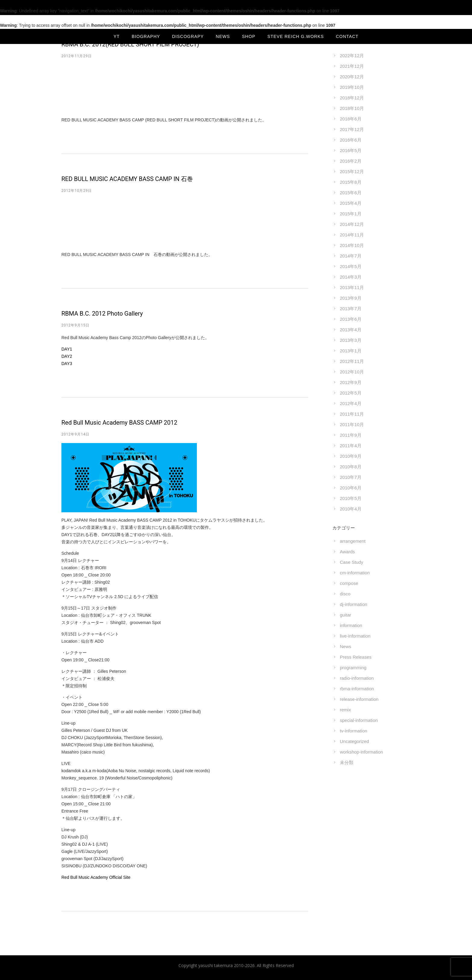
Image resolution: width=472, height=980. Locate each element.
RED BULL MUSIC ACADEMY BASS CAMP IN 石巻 (127, 179)
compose (349, 583)
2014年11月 (352, 235)
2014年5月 (351, 266)
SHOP (249, 36)
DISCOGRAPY (188, 36)
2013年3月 (351, 340)
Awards (347, 552)
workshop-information (361, 752)
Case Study (352, 562)
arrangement (353, 541)
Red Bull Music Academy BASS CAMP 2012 (119, 423)
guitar (346, 615)
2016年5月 (351, 150)
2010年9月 (351, 456)
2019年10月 (352, 87)
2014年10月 (352, 245)
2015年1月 (351, 214)
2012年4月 (351, 403)
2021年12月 (352, 66)
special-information (359, 720)
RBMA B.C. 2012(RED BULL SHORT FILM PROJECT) (130, 44)
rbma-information (357, 689)
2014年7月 (351, 256)
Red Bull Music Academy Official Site (96, 877)
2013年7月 (351, 309)
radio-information (357, 678)
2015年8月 (351, 182)
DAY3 (67, 364)
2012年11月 (352, 361)
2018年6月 (351, 119)
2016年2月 (351, 161)
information (351, 625)
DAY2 (67, 356)
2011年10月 (352, 424)
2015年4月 (351, 203)
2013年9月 (351, 298)
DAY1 (67, 349)
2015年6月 (351, 193)
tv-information (354, 731)
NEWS (223, 36)
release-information (359, 699)
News (346, 646)
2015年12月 (352, 172)
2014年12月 (352, 224)
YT (116, 36)
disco (345, 594)
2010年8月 (351, 467)
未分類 (347, 762)
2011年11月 (352, 414)
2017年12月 (352, 129)
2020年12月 (352, 77)
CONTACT (347, 36)
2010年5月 (351, 498)
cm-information (355, 573)
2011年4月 (351, 446)
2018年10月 (352, 108)
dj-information (354, 604)
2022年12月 (352, 56)
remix (345, 710)
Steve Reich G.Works (295, 36)
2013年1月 (351, 351)
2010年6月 (351, 488)
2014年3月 (351, 277)
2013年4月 (351, 330)
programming (353, 668)
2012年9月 (351, 382)
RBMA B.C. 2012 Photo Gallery (102, 314)
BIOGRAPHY (146, 36)
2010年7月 (351, 477)
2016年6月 (351, 140)
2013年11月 (352, 287)
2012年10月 (352, 372)
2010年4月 (351, 509)
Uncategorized (354, 741)
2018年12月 (352, 98)
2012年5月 (351, 393)
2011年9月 (351, 435)
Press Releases (356, 657)
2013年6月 (351, 319)
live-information (355, 636)
